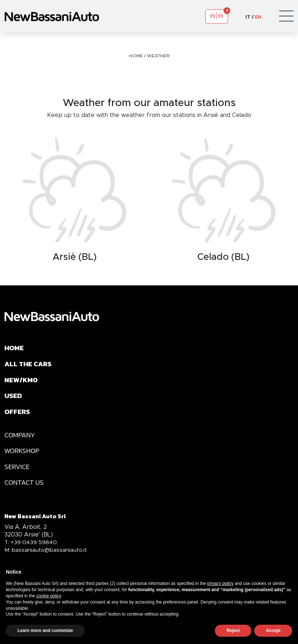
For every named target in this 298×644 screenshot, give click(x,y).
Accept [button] (273, 631)
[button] (286, 16)
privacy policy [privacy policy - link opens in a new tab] (220, 583)
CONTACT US (25, 490)
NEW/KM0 (22, 382)
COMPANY (21, 440)
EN (258, 17)
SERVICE (18, 473)
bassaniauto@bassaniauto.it (47, 557)
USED (14, 399)
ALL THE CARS (29, 365)
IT (248, 17)
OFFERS (18, 415)
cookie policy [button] (49, 596)
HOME (137, 56)
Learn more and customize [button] (45, 631)
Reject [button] (233, 631)
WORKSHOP (23, 456)
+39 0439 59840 (32, 550)
